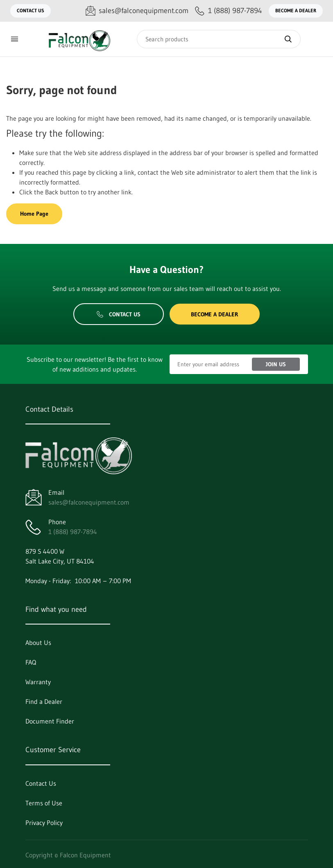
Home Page (34, 214)
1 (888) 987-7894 (73, 532)
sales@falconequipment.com (89, 502)
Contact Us (31, 10)
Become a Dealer (296, 10)
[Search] (219, 39)
